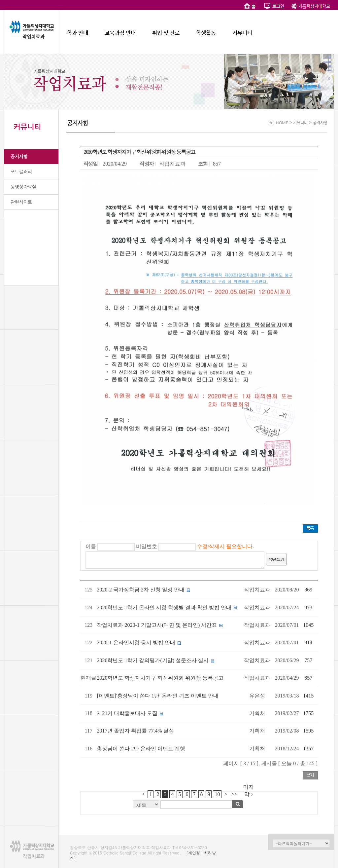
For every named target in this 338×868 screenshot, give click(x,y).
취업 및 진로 (166, 33)
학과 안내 (78, 33)
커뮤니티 (242, 33)
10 (217, 794)
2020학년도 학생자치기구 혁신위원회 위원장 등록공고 (160, 678)
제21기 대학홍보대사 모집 (127, 713)
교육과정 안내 (120, 33)
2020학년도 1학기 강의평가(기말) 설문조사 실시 (153, 660)
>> (234, 794)
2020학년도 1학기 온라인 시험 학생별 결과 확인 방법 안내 (164, 607)
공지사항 (19, 156)
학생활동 (206, 33)
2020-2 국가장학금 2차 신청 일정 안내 (140, 590)
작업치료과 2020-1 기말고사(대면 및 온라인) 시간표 (157, 625)
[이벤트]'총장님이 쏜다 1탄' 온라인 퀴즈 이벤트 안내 (157, 696)
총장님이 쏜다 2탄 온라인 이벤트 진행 (141, 749)
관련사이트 (21, 202)
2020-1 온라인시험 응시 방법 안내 (136, 642)
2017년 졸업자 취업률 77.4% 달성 (135, 731)
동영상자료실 (23, 187)
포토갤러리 (21, 171)
